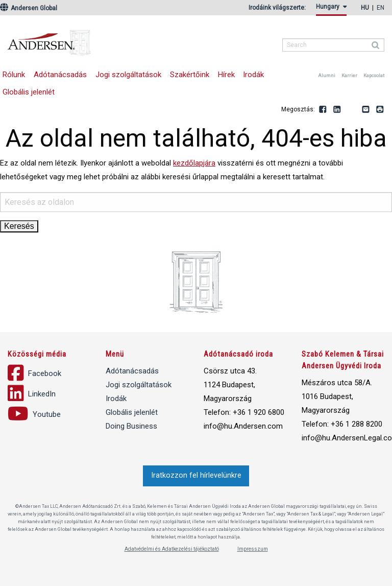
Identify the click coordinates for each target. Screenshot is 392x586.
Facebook (323, 110)
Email (366, 110)
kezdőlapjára (194, 163)
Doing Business (131, 426)
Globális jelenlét (132, 412)
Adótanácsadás (60, 75)
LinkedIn (337, 110)
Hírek (226, 75)
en (381, 8)
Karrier (349, 76)
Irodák (253, 75)
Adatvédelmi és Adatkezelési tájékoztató (172, 549)
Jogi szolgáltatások (128, 75)
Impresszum (253, 549)
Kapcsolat (374, 76)
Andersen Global (29, 8)
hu (365, 8)
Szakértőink (190, 75)
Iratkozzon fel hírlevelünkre (196, 475)
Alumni (327, 76)
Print (380, 110)
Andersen (115, 38)
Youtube (352, 110)
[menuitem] (333, 9)
